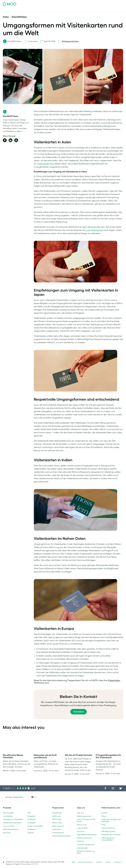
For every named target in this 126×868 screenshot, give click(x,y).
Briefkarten (32, 819)
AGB (73, 862)
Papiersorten (57, 813)
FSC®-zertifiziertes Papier (62, 836)
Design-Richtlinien (108, 828)
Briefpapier (32, 829)
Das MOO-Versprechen (86, 845)
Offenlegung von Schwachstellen (108, 839)
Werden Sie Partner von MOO (86, 852)
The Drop (81, 831)
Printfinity (80, 841)
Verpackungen (82, 848)
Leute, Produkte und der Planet (86, 820)
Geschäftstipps (19, 17)
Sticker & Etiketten (34, 10)
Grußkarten (32, 823)
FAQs (104, 825)
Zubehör (65, 10)
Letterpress (56, 829)
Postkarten (20, 10)
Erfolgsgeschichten (70, 41)
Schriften (99, 862)
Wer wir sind (82, 825)
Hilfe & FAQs (106, 10)
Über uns (80, 813)
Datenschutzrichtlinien (85, 862)
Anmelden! (78, 712)
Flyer (45, 10)
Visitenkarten (8, 10)
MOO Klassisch (58, 826)
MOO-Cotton (57, 823)
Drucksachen (54, 10)
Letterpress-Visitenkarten (12, 823)
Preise (104, 816)
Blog (97, 10)
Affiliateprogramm (108, 831)
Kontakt (104, 813)
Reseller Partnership (84, 838)
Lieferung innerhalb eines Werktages (111, 820)
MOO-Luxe (56, 816)
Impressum (118, 862)
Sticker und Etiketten (35, 826)
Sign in (94, 3)
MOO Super (57, 819)
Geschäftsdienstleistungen (82, 10)
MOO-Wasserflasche (11, 829)
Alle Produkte (8, 813)
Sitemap (108, 862)
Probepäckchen (58, 833)
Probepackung (75, 3)
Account (86, 3)
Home (6, 17)
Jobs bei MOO (83, 828)
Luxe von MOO (9, 826)
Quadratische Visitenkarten (13, 819)
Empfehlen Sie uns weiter (111, 835)
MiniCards (7, 833)
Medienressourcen (84, 816)
